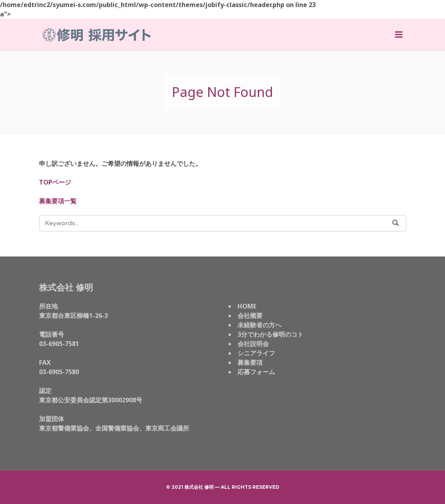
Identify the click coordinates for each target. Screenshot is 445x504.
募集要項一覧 (58, 201)
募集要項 (250, 362)
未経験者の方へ (259, 325)
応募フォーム (256, 372)
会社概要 (250, 316)
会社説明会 (253, 344)
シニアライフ (256, 353)
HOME (247, 306)
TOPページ (55, 182)
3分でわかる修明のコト (271, 334)
